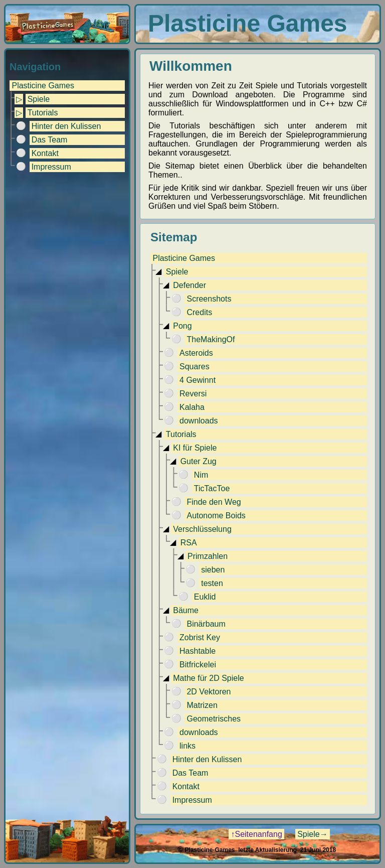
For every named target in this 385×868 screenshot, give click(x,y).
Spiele (39, 99)
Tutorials (43, 113)
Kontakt (45, 153)
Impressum (51, 167)
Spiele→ (312, 834)
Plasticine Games (43, 86)
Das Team (50, 140)
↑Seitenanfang (256, 834)
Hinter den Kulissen (66, 126)
